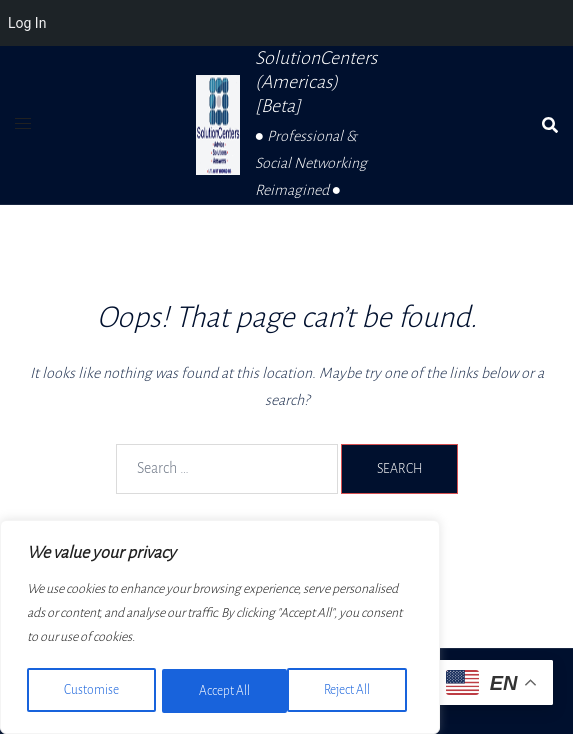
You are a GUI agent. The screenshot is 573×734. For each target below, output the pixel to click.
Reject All (221, 691)
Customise (90, 691)
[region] (220, 629)
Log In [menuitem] (27, 23)
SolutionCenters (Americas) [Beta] (316, 82)
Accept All (351, 691)
